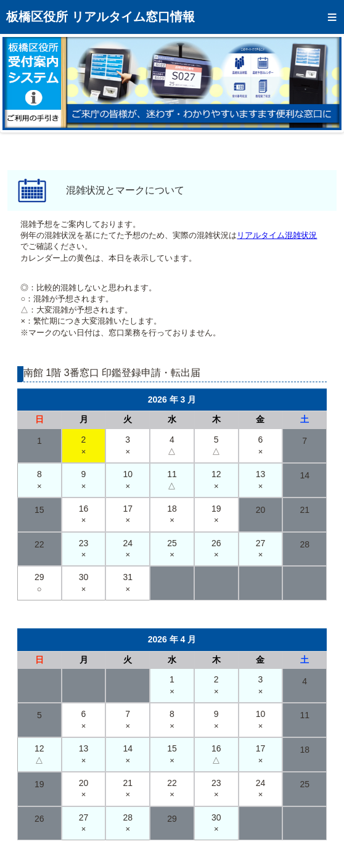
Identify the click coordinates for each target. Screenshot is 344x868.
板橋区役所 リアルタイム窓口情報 (100, 17)
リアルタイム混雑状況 (277, 235)
